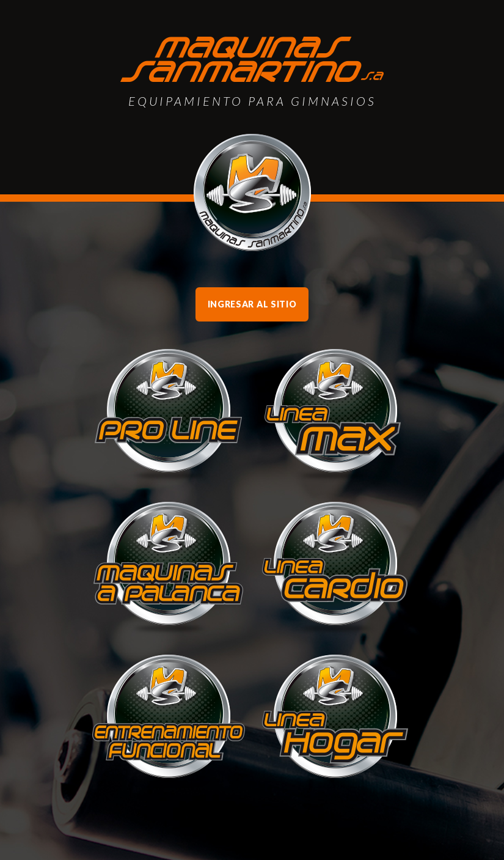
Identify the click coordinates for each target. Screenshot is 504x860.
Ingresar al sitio (252, 304)
